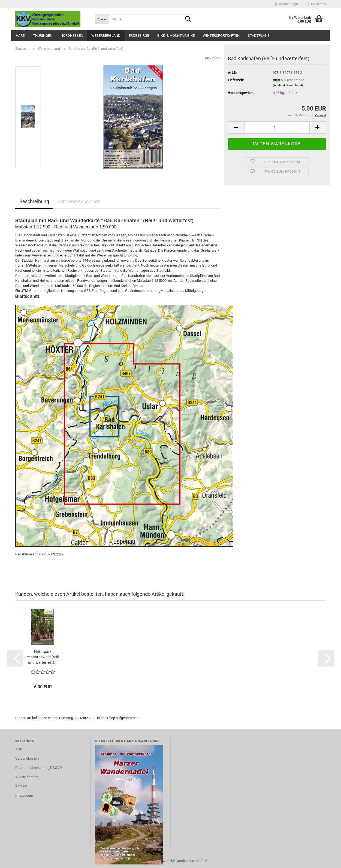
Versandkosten (27, 758)
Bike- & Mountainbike (176, 36)
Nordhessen (72, 36)
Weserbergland (106, 36)
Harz (20, 36)
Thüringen (43, 36)
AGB (19, 749)
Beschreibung (34, 201)
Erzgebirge (139, 36)
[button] (236, 128)
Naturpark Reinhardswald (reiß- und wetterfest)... (43, 657)
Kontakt (21, 786)
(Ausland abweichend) (288, 85)
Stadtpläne (259, 36)
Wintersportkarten (221, 36)
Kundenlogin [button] (286, 4)
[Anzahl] (277, 128)
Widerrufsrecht (27, 777)
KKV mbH (212, 58)
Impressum (24, 795)
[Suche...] (102, 19)
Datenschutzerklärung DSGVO (39, 768)
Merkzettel (316, 4)
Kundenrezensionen (79, 201)
